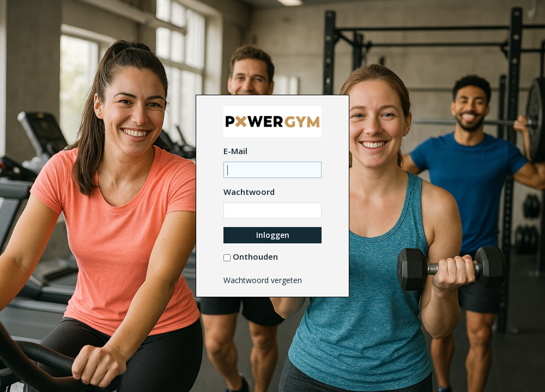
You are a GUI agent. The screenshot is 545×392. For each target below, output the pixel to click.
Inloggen (273, 235)
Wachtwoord (249, 192)
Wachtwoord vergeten (263, 280)
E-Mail (235, 151)
